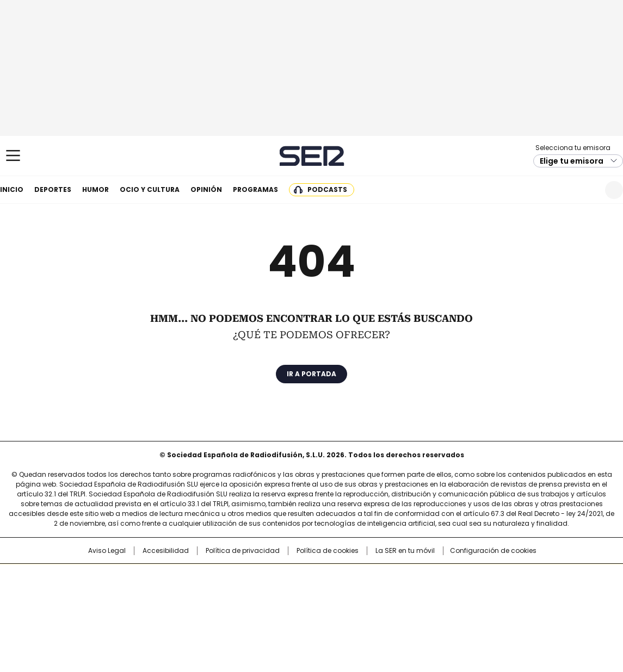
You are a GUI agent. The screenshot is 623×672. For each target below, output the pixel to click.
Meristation (480, 610)
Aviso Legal (107, 551)
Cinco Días (333, 595)
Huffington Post (199, 595)
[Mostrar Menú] (13, 155)
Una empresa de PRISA (90, 588)
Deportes (53, 189)
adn (468, 577)
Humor (95, 189)
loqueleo (426, 610)
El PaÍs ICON (331, 610)
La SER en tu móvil (405, 551)
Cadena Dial (373, 595)
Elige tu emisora (572, 161)
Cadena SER (311, 156)
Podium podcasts (285, 610)
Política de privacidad (243, 551)
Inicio (12, 189)
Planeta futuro (458, 595)
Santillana (282, 577)
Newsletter (587, 190)
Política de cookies (328, 551)
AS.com (432, 577)
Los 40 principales (231, 577)
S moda (378, 610)
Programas (255, 189)
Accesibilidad (166, 551)
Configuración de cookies (493, 551)
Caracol (508, 577)
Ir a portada (311, 374)
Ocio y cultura (150, 189)
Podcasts (327, 189)
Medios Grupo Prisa (90, 614)
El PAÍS (183, 577)
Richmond (179, 610)
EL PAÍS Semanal (412, 595)
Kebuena (503, 595)
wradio (290, 595)
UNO (257, 595)
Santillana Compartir (342, 577)
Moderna (234, 610)
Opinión (206, 189)
